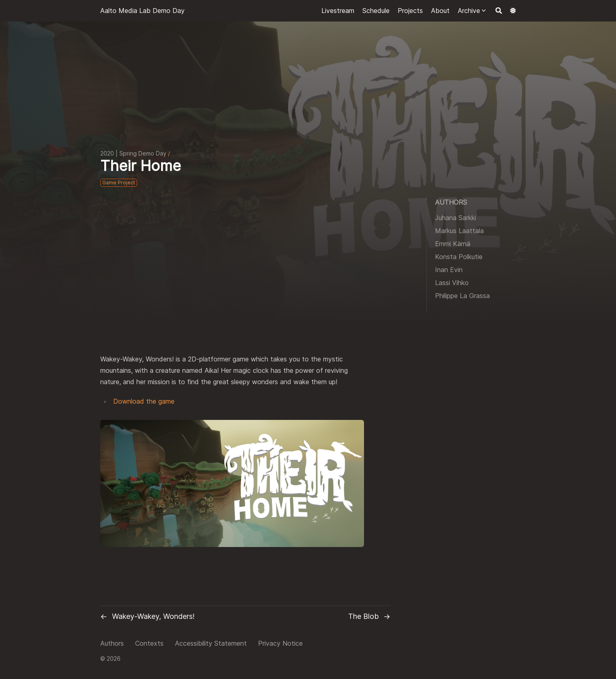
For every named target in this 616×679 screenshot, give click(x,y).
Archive (469, 11)
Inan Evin (449, 270)
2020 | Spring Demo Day (133, 153)
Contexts (149, 643)
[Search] (499, 11)
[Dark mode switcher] (513, 11)
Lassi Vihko (452, 283)
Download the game (144, 401)
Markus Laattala (459, 231)
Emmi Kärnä (453, 244)
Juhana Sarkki (456, 218)
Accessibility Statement (211, 643)
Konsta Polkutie (459, 257)
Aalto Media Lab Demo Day (142, 11)
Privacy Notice (280, 643)
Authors (112, 643)
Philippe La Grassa (462, 296)
